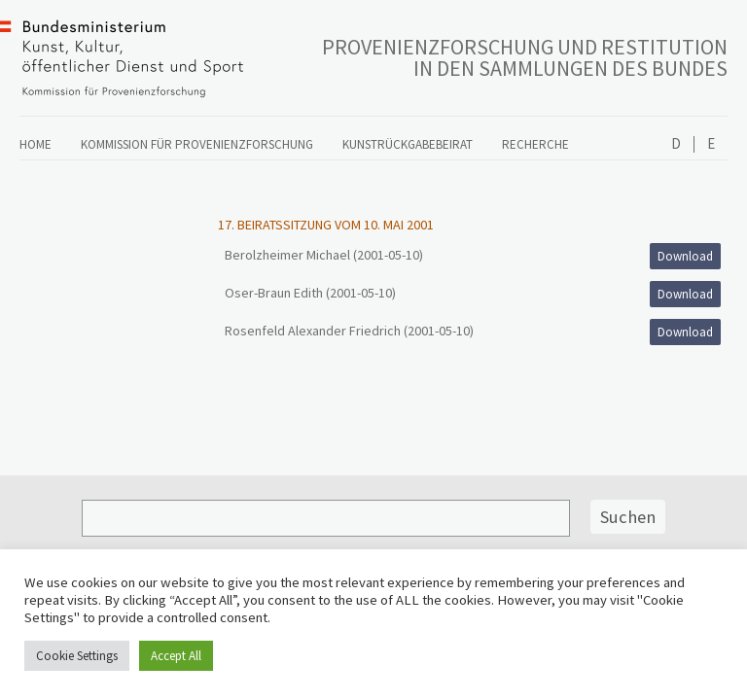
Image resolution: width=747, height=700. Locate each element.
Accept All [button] (176, 656)
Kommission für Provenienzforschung (197, 144)
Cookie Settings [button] (77, 656)
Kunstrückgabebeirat (408, 144)
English (711, 144)
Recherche (535, 144)
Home (36, 144)
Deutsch (676, 144)
